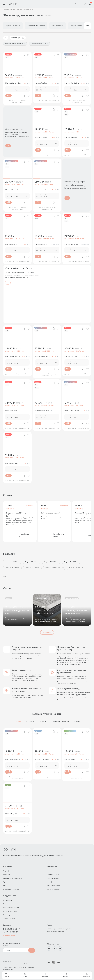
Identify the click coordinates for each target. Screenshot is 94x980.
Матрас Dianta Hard (12, 356)
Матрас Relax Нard (71, 356)
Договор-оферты (53, 889)
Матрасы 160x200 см (12, 568)
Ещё (5, 576)
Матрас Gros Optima (42, 190)
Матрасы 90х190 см (32, 562)
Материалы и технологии (12, 878)
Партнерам (30, 721)
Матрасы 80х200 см (12, 562)
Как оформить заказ (54, 882)
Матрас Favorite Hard (11, 411)
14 (58, 138)
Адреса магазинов (54, 885)
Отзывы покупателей (11, 889)
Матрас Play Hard (12, 463)
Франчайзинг (8, 900)
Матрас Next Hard (71, 244)
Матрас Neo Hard (71, 137)
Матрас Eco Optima (72, 83)
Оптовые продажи (10, 911)
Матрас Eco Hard (41, 137)
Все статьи (47, 632)
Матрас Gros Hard (12, 244)
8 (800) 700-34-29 (11, 929)
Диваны (46, 856)
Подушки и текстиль (61, 721)
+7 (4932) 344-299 (11, 932)
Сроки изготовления (11, 882)
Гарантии (7, 874)
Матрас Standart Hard (13, 83)
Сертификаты (8, 871)
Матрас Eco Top (41, 83)
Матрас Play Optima (72, 411)
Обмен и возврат (53, 874)
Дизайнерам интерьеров (12, 915)
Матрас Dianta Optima (70, 760)
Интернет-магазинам (11, 907)
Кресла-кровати (56, 856)
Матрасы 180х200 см (32, 568)
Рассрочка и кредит (54, 871)
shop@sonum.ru (9, 935)
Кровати (43, 721)
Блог (5, 885)
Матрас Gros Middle (42, 760)
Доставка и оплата (54, 878)
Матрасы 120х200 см (51, 562)
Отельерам (7, 904)
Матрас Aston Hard (42, 411)
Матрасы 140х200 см (71, 562)
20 (28, 357)
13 (87, 83)
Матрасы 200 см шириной (54, 568)
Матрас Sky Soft (11, 814)
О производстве (9, 918)
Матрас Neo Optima (13, 190)
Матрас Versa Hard (42, 244)
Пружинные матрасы (76, 568)
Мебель (77, 721)
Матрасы (17, 721)
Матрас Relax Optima (43, 356)
